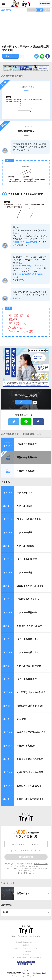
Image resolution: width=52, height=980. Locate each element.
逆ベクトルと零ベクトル (29, 519)
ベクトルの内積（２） (28, 652)
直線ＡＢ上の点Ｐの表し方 (30, 759)
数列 (6, 912)
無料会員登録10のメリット (26, 942)
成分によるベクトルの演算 (30, 586)
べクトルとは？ (24, 493)
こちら (20, 873)
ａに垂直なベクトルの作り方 (31, 692)
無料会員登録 (45, 4)
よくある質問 (26, 951)
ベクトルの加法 (24, 506)
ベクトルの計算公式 (27, 559)
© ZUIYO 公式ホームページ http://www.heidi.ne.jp (27, 972)
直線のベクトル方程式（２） (31, 799)
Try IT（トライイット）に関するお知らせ (26, 958)
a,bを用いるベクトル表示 (29, 626)
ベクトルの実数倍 (26, 546)
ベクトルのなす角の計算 (29, 666)
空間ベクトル (23, 893)
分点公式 (21, 719)
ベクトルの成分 (24, 572)
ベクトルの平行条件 (27, 612)
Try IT (26, 4)
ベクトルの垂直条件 (27, 679)
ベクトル (6, 482)
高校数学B (6, 905)
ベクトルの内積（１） (28, 639)
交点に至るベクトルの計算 (30, 772)
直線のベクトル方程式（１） (31, 786)
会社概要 (26, 945)
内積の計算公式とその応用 (30, 706)
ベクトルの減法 (24, 533)
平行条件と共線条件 (27, 444)
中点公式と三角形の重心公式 (31, 732)
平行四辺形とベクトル (28, 599)
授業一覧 (26, 954)
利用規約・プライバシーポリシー (26, 948)
